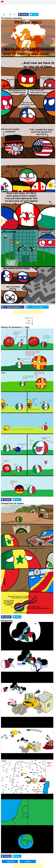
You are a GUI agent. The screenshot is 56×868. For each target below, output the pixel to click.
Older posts (10, 861)
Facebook (24, 14)
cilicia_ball (53, 304)
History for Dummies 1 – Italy (15, 327)
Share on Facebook (13, 307)
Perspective (7, 621)
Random (28, 861)
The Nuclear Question (12, 18)
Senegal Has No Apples (12, 503)
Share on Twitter (38, 307)
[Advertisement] (28, 312)
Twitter (35, 14)
